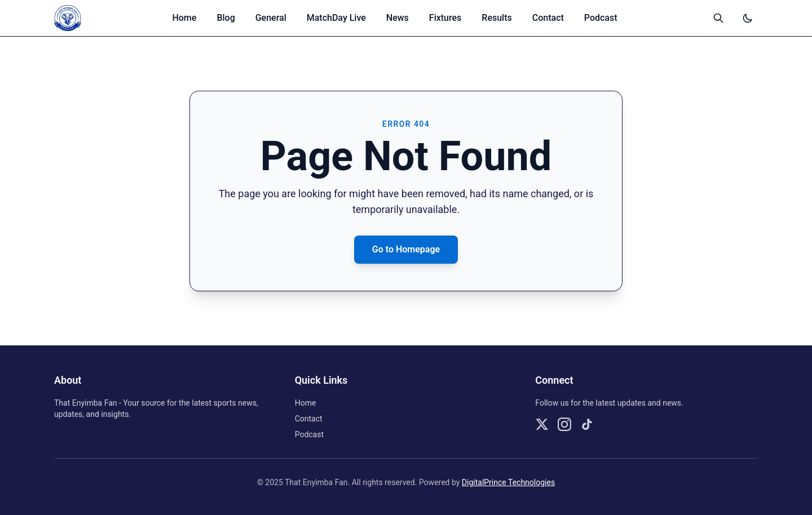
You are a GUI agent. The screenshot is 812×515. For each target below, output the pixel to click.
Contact (548, 18)
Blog (226, 18)
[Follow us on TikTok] (587, 424)
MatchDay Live (336, 18)
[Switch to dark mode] (748, 18)
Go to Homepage (406, 249)
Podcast (601, 18)
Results (497, 18)
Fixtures (445, 18)
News (398, 18)
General (271, 18)
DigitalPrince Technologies (508, 482)
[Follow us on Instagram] (564, 424)
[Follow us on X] (542, 424)
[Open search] (718, 18)
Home (184, 18)
